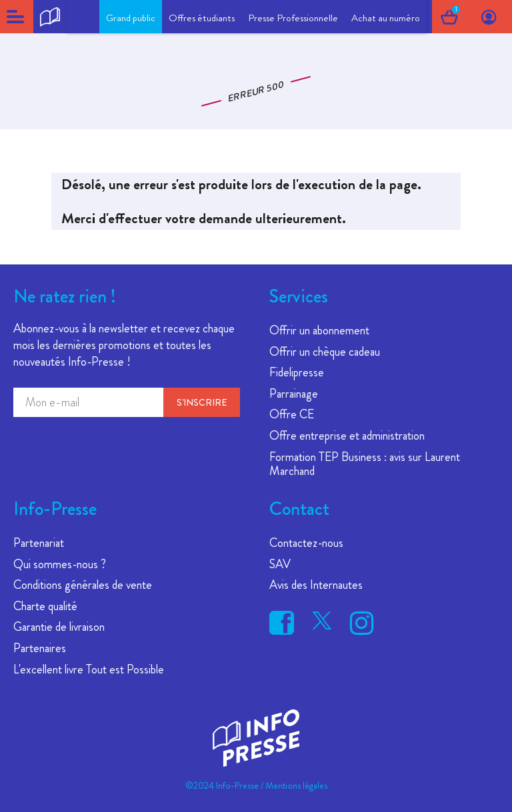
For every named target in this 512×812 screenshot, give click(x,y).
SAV (280, 564)
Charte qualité (45, 606)
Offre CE (292, 414)
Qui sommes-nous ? (60, 564)
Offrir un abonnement (319, 330)
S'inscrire (202, 402)
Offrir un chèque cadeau (325, 352)
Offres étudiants (202, 18)
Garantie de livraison (59, 627)
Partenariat (39, 543)
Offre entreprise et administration (347, 436)
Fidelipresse (297, 372)
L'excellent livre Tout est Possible (89, 669)
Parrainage (294, 394)
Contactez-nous (306, 543)
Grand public (131, 18)
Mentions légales (296, 785)
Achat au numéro (386, 18)
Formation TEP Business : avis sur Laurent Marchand (365, 464)
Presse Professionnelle (293, 18)
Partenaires (40, 648)
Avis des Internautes (316, 585)
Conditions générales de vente (83, 585)
